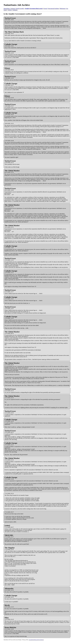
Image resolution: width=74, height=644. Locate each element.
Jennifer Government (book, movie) (34, 9)
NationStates (7, 9)
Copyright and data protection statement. (36, 640)
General (45, 9)
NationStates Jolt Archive (17, 5)
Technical (13, 9)
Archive (10, 10)
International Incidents (53, 9)
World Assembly (20, 9)
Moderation (63, 9)
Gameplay (15, 10)
